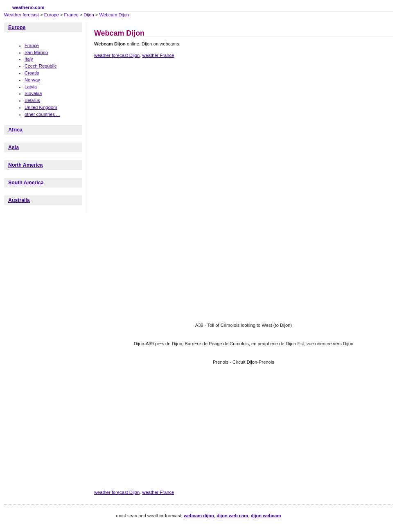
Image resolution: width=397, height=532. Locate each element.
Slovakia (33, 93)
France (71, 15)
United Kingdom (41, 107)
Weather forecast (21, 15)
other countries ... (42, 114)
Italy (29, 59)
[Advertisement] (204, 132)
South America (26, 183)
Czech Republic (41, 66)
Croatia (32, 73)
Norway (32, 80)
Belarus (32, 100)
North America (25, 165)
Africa (15, 130)
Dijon (89, 15)
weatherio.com (28, 7)
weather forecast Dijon (117, 55)
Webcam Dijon (114, 15)
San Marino (36, 52)
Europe (52, 15)
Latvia (31, 87)
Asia (14, 147)
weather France (158, 55)
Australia (19, 200)
